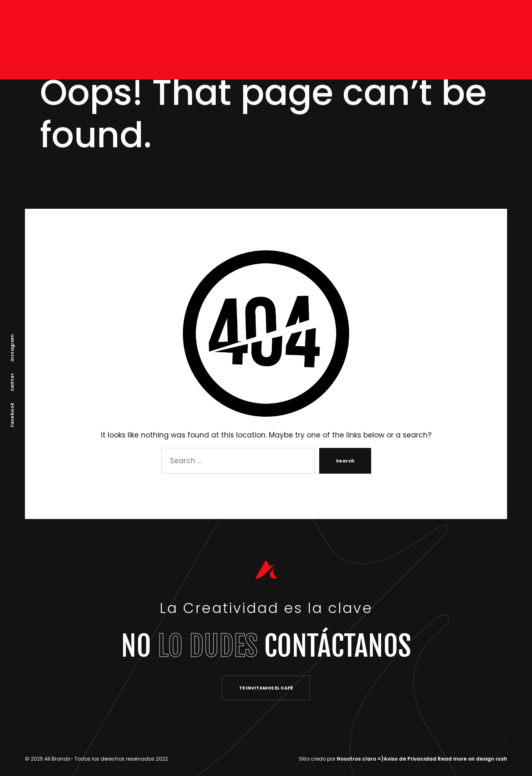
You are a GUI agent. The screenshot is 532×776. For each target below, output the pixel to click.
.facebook (12, 415)
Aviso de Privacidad (410, 759)
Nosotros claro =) (360, 759)
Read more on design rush (472, 759)
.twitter (12, 383)
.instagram (12, 348)
